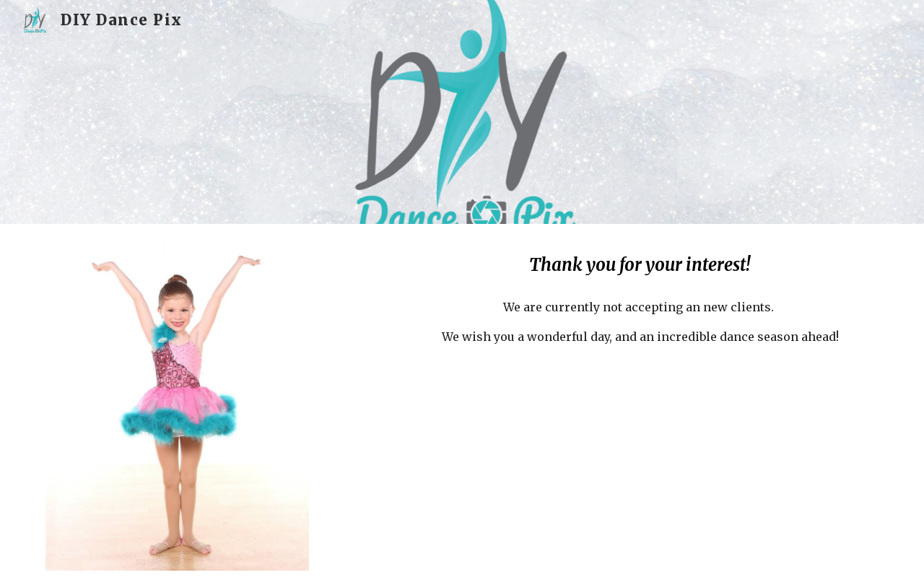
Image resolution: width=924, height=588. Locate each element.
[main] (640, 265)
